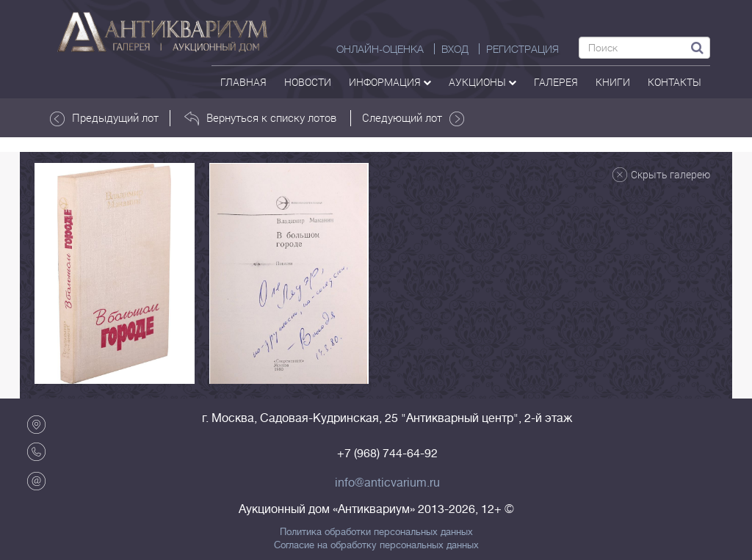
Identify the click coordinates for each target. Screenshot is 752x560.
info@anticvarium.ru (387, 483)
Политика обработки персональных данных (376, 532)
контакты (675, 82)
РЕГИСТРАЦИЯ (523, 49)
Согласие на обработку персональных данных (376, 545)
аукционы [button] (482, 82)
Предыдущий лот (104, 118)
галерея (556, 82)
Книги (613, 82)
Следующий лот (413, 118)
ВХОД (455, 49)
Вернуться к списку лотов (260, 118)
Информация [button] (390, 82)
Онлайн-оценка (380, 49)
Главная (243, 82)
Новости (308, 82)
